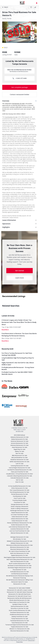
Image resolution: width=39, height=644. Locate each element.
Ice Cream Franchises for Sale (20, 515)
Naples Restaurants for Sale (19, 555)
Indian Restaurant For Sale (20, 517)
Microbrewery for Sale (19, 539)
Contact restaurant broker (20, 94)
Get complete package (20, 87)
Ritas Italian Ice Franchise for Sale (19, 602)
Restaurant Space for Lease (19, 582)
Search (5, 7)
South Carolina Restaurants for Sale (20, 610)
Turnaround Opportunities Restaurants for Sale (19, 625)
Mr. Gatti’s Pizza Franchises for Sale (20, 551)
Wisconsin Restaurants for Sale (20, 631)
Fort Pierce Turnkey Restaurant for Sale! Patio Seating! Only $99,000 (17, 354)
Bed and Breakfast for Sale (19, 457)
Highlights (6, 227)
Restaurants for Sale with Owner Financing (20, 592)
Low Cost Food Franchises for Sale (20, 531)
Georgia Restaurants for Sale (20, 504)
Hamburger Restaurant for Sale (20, 511)
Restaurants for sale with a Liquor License (20, 590)
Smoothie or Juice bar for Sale (20, 608)
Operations (6, 224)
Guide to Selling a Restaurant (20, 508)
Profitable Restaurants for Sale (20, 572)
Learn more (20, 278)
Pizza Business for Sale (19, 570)
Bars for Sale (19, 453)
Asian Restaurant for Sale (20, 447)
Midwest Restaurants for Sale (20, 543)
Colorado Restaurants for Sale (19, 478)
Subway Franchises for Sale (19, 617)
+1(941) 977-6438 (20, 78)
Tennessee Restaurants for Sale (19, 621)
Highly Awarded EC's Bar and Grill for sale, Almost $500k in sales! (18, 364)
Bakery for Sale (20, 451)
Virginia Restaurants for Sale (19, 627)
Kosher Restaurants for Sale (19, 525)
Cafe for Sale (19, 464)
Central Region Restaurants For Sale (19, 468)
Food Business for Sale (18, 104)
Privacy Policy (19, 642)
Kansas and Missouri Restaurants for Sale (19, 523)
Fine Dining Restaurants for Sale (20, 492)
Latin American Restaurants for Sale (19, 527)
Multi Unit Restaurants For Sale (20, 553)
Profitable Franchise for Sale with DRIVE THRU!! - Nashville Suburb (17, 373)
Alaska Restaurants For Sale (19, 439)
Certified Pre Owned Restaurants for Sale (19, 470)
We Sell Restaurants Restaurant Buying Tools (20, 576)
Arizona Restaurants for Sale (19, 443)
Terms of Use (31, 640)
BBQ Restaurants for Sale (20, 455)
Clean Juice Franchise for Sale (20, 472)
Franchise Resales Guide (19, 500)
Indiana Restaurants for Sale (20, 519)
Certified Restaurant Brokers (20, 574)
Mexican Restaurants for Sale (19, 533)
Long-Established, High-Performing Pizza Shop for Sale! (18, 359)
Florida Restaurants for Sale (19, 494)
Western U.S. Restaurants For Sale (19, 629)
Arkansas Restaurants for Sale (19, 445)
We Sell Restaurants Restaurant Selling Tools (20, 580)
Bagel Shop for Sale (20, 449)
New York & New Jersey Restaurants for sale (19, 559)
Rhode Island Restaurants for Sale (19, 600)
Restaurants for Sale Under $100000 (19, 588)
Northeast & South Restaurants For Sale (20, 566)
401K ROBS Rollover (19, 435)
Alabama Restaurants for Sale (20, 437)
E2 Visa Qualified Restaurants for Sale (19, 486)
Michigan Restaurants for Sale (19, 537)
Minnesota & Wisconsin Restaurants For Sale (19, 545)
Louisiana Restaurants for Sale (20, 529)
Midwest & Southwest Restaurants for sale (20, 541)
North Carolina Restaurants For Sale (20, 564)
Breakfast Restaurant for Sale (20, 460)
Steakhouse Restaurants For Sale (19, 614)
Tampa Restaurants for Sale (20, 619)
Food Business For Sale (20, 496)
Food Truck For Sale (20, 498)
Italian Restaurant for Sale (20, 521)
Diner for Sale (19, 482)
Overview (6, 101)
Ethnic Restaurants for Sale (19, 488)
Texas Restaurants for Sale (19, 623)
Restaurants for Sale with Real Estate (20, 594)
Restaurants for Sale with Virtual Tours (19, 596)
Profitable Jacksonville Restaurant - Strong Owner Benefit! (18, 368)
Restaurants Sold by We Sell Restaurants (19, 598)
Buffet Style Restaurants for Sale (19, 462)
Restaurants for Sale (19, 584)
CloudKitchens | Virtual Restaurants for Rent (19, 474)
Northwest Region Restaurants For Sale (20, 568)
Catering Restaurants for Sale (20, 466)
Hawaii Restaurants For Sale (20, 513)
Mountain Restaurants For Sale (20, 549)
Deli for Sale (20, 480)
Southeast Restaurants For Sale (20, 612)
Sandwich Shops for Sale (20, 604)
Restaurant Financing (20, 578)
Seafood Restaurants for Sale (20, 606)
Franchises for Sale (19, 502)
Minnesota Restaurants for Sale (20, 547)
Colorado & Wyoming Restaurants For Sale (19, 476)
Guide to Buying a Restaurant (20, 506)
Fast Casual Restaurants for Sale (20, 490)
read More (5, 330)
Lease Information (9, 220)
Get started (19, 271)
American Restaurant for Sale (20, 441)
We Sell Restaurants (8, 134)
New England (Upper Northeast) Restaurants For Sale (20, 557)
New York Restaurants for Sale (20, 561)
